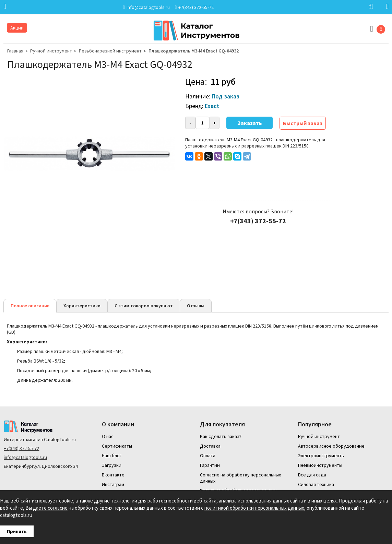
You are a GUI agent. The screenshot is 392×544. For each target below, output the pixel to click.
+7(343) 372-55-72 (21, 448)
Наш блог (112, 456)
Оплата (208, 456)
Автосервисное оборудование (331, 446)
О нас (108, 436)
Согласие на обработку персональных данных (240, 478)
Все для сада (312, 475)
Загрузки (112, 465)
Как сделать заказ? (221, 436)
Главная (15, 51)
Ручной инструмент (51, 51)
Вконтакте (113, 475)
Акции (17, 28)
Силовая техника (316, 484)
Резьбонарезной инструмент (110, 51)
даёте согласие (50, 508)
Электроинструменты (321, 456)
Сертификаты (117, 446)
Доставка (210, 446)
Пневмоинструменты (320, 465)
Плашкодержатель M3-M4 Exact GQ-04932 (194, 51)
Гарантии (210, 465)
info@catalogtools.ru (25, 457)
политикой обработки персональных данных (254, 508)
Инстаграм (113, 484)
